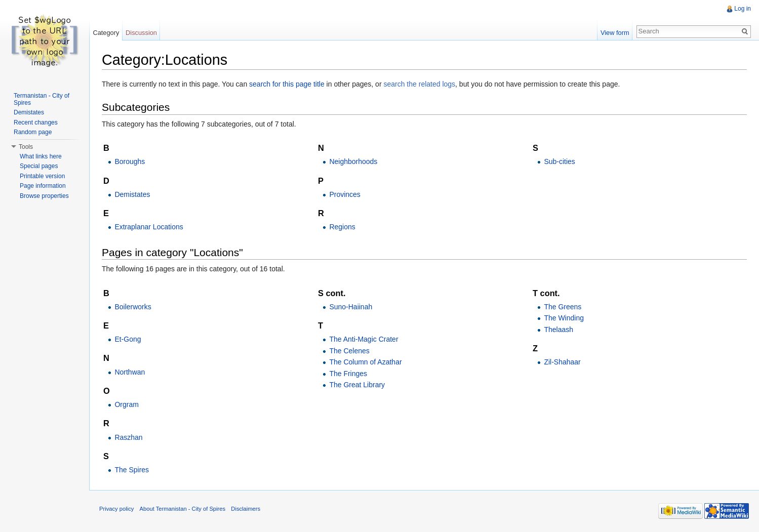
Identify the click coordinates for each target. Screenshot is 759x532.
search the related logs (419, 84)
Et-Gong (128, 339)
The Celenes (349, 351)
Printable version (42, 176)
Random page (33, 132)
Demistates (132, 194)
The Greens (563, 307)
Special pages (39, 166)
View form (615, 33)
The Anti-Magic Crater (364, 339)
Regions (342, 227)
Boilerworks (133, 307)
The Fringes (348, 374)
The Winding (564, 318)
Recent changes (36, 122)
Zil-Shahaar (562, 362)
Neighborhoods (353, 161)
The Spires (132, 470)
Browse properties (44, 196)
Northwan (130, 372)
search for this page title (287, 84)
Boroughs (130, 161)
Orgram (126, 404)
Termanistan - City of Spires (42, 99)
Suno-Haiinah (351, 307)
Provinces (345, 194)
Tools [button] (26, 147)
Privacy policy (116, 509)
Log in (743, 9)
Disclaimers (246, 509)
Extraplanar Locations (149, 227)
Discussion (141, 33)
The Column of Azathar (365, 362)
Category (106, 33)
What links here (41, 156)
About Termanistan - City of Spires (183, 509)
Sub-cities (559, 161)
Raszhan (128, 437)
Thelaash (558, 330)
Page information (43, 186)
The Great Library (357, 385)
